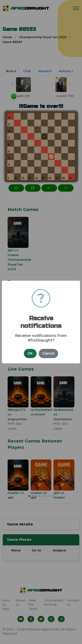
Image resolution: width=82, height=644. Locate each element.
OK (30, 353)
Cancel (49, 353)
